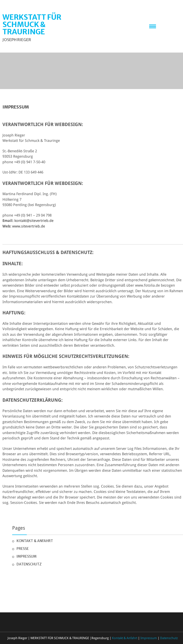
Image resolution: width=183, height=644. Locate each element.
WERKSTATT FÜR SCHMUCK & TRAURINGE (32, 24)
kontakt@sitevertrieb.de (34, 221)
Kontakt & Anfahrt (35, 541)
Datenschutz (29, 564)
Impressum (27, 556)
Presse (23, 549)
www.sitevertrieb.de (29, 226)
